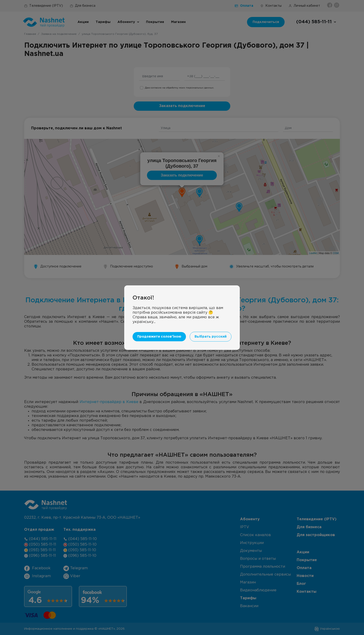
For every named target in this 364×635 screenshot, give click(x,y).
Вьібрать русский (211, 337)
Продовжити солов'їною (159, 337)
